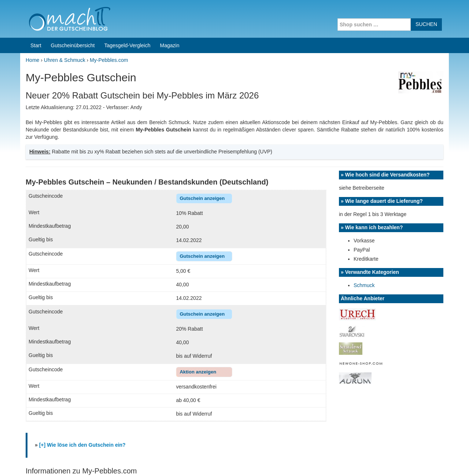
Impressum (403, 461)
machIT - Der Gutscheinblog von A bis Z (83, 461)
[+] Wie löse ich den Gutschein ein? (82, 312)
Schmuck (364, 152)
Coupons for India (180, 429)
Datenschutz (435, 461)
